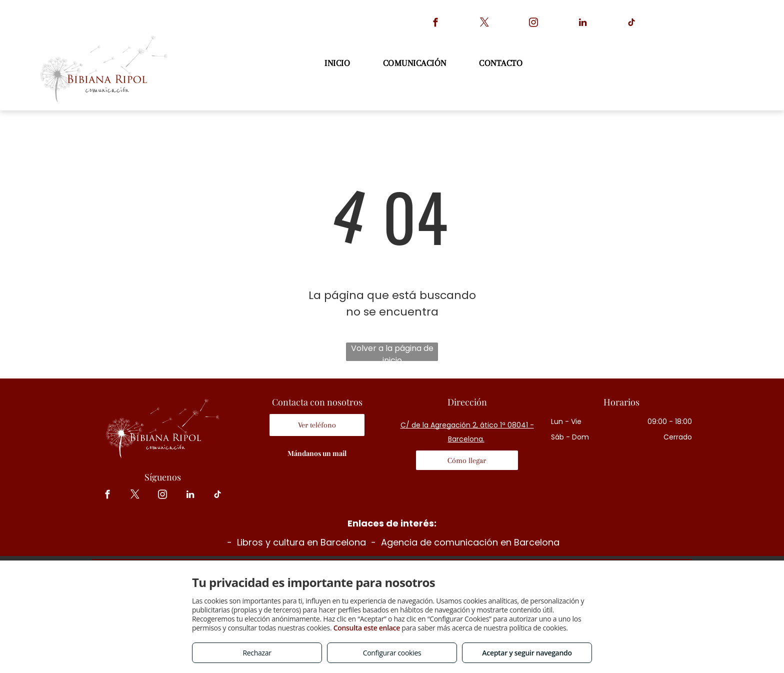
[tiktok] (632, 24)
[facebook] (436, 24)
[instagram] (534, 24)
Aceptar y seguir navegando (527, 653)
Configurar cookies (392, 653)
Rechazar (257, 653)
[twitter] (485, 24)
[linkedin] (583, 24)
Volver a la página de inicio (392, 352)
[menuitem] (338, 63)
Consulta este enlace (367, 628)
